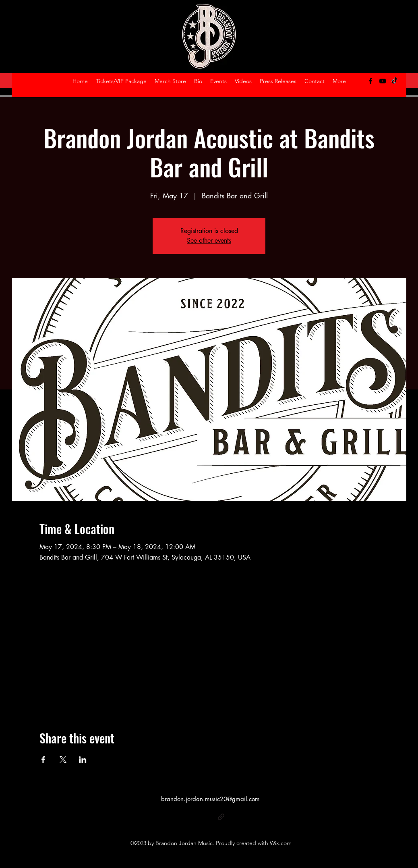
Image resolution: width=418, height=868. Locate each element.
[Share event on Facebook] (43, 760)
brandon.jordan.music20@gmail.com (210, 799)
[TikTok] (395, 81)
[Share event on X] (63, 760)
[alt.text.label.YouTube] (383, 81)
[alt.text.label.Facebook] (370, 81)
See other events (209, 240)
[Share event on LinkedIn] (83, 760)
